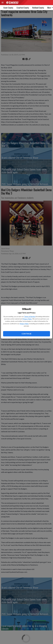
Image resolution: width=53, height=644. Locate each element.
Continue (26, 334)
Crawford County (23, 8)
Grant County (8, 8)
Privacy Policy (27, 319)
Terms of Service (30, 316)
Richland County (38, 8)
